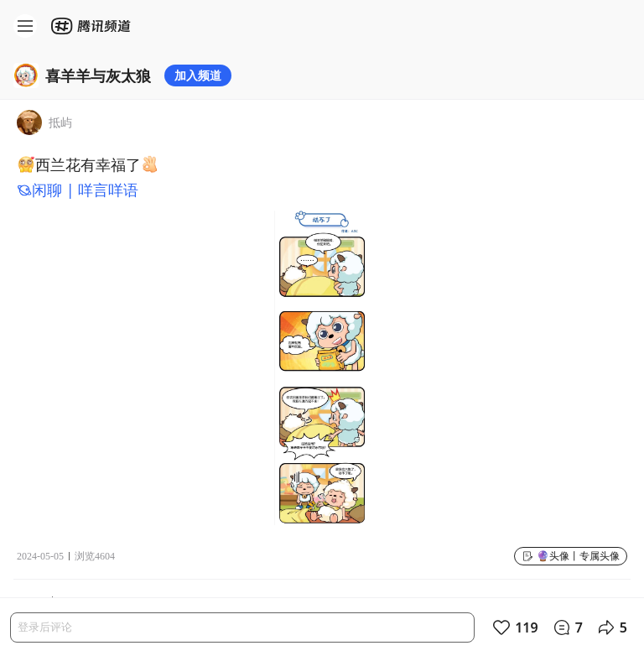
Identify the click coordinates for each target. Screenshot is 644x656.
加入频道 (198, 75)
